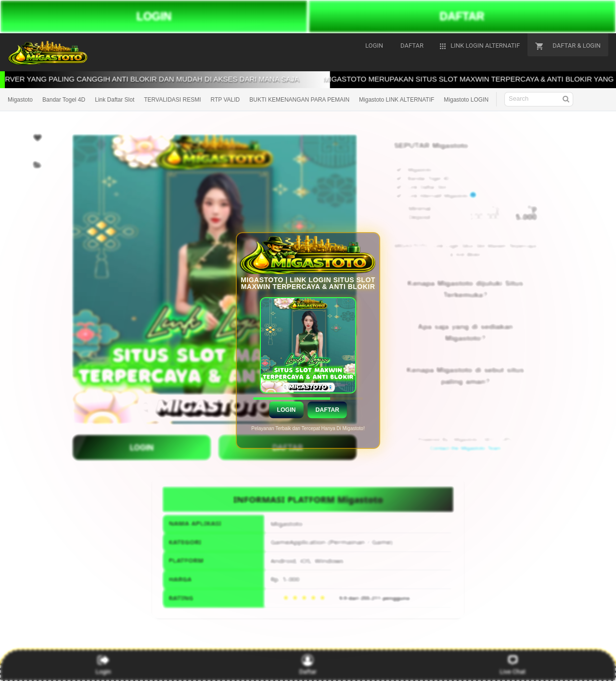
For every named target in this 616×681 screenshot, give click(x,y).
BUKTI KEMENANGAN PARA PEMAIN (299, 100)
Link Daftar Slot (115, 100)
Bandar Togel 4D (64, 100)
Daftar (327, 410)
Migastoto (20, 100)
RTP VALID (225, 100)
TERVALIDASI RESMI (172, 100)
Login (286, 410)
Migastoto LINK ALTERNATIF (397, 100)
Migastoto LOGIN (466, 100)
